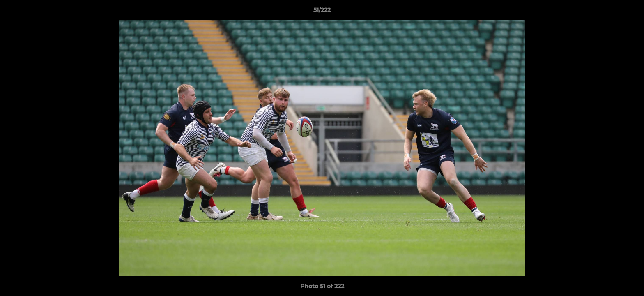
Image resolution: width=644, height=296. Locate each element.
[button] (629, 12)
